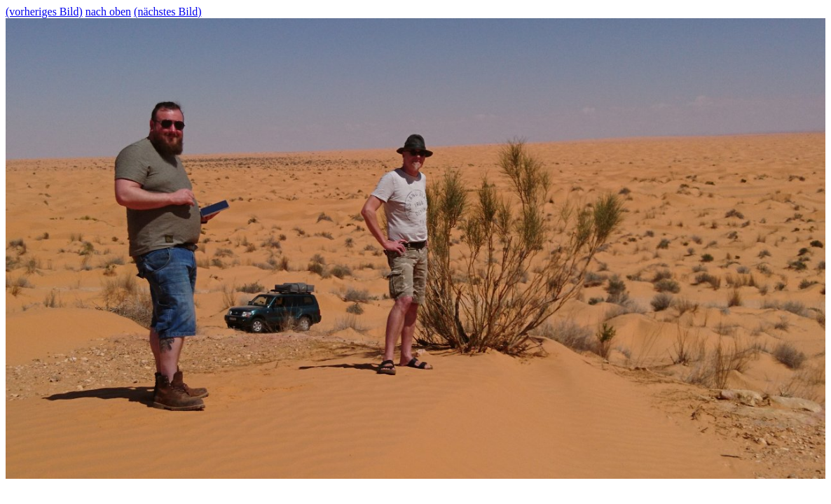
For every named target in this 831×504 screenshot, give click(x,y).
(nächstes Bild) (167, 12)
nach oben (108, 12)
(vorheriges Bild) (44, 12)
